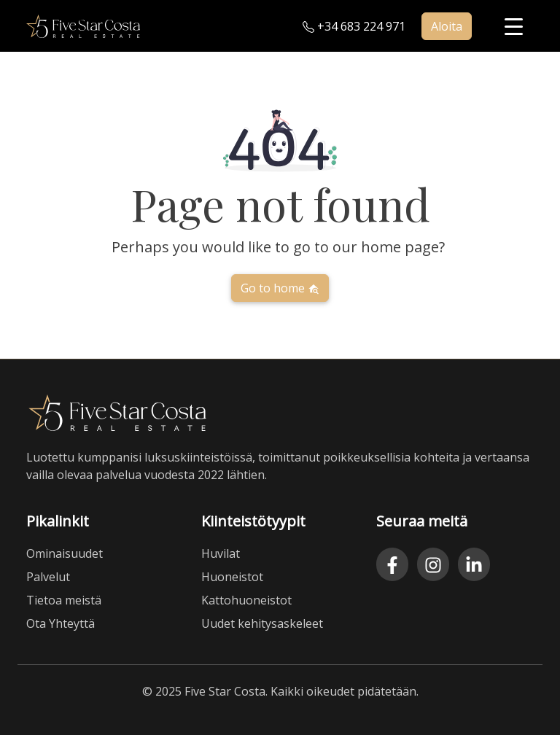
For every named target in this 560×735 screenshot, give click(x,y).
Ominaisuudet (65, 553)
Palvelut (48, 577)
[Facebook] (392, 564)
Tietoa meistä (64, 600)
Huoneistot (232, 577)
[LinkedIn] (474, 564)
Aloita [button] (447, 26)
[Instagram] (433, 564)
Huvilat (221, 553)
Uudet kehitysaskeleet (262, 623)
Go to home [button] (280, 288)
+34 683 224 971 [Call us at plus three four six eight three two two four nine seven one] (354, 26)
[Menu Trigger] (514, 26)
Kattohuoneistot (246, 600)
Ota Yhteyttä (61, 623)
